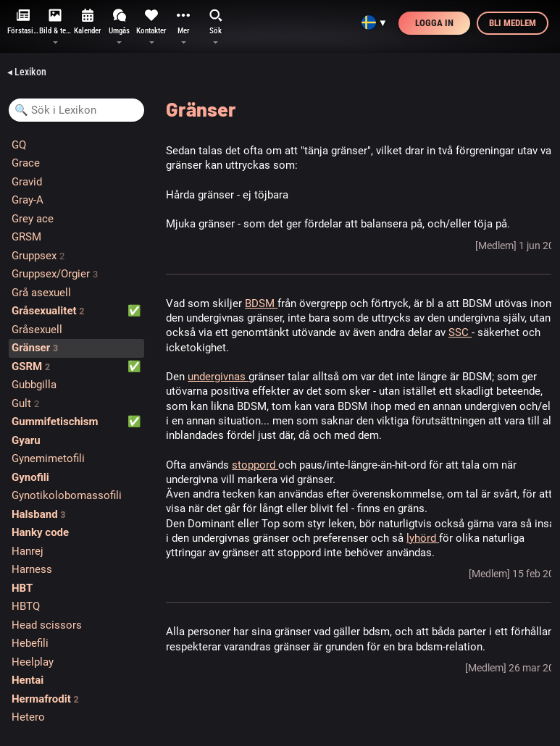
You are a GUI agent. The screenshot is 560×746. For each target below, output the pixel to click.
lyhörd (423, 538)
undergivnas (218, 377)
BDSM (261, 303)
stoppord (255, 465)
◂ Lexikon (27, 72)
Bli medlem (513, 23)
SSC (460, 332)
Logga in (434, 23)
